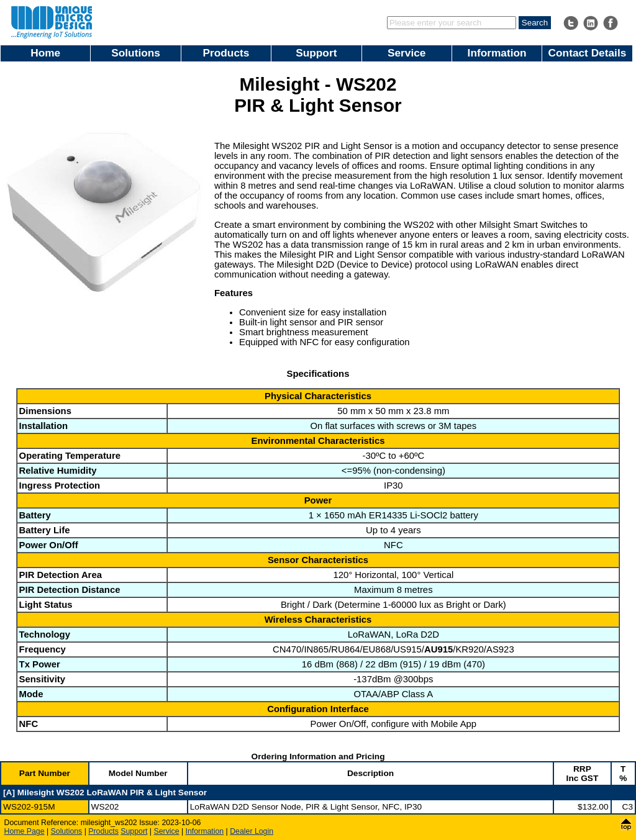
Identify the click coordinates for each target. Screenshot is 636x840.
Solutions (136, 53)
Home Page (25, 831)
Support (316, 53)
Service (407, 53)
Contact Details (588, 53)
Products (226, 53)
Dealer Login (252, 831)
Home (45, 53)
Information (497, 53)
